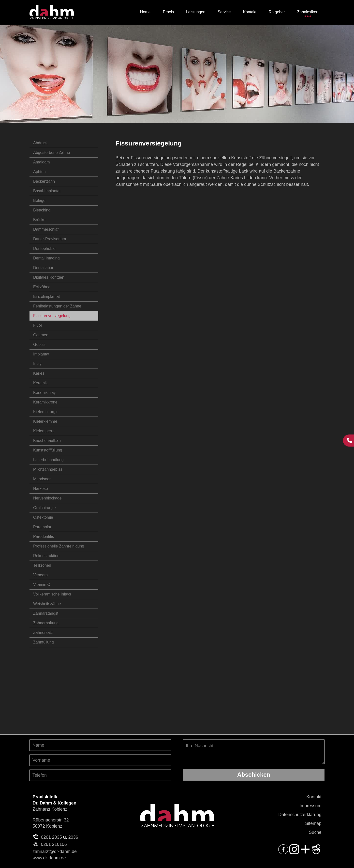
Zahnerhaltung (46, 623)
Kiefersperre (44, 431)
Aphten (39, 172)
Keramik (40, 383)
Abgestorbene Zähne (52, 153)
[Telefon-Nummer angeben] (100, 775)
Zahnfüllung (44, 642)
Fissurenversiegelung (52, 316)
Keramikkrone (45, 402)
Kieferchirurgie (46, 412)
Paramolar (42, 527)
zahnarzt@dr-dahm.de (55, 852)
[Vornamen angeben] (100, 760)
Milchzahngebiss (48, 469)
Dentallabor (43, 268)
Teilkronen (42, 565)
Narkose (41, 489)
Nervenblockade (47, 498)
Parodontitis (44, 537)
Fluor (38, 325)
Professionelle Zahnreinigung (59, 546)
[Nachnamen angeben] (100, 745)
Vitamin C (42, 585)
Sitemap (313, 823)
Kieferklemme (45, 421)
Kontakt (314, 797)
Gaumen (41, 335)
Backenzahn (44, 181)
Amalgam (42, 162)
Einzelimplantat (47, 297)
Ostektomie (43, 517)
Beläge (39, 201)
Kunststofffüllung (48, 450)
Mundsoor (42, 479)
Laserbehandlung (48, 460)
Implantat (41, 354)
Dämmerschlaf (46, 229)
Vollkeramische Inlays (52, 594)
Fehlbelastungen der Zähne (57, 306)
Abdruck (40, 143)
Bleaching (42, 210)
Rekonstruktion (46, 556)
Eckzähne (42, 287)
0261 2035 (52, 837)
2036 (73, 837)
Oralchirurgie (44, 508)
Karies (39, 373)
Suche (315, 832)
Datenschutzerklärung (300, 815)
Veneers (40, 575)
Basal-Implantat (47, 191)
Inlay (37, 364)
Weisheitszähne (47, 604)
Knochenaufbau (47, 441)
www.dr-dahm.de (49, 858)
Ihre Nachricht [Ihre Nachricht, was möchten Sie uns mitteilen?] (254, 752)
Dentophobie (44, 249)
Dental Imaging (46, 258)
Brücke (39, 220)
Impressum (310, 806)
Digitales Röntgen (49, 277)
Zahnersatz (43, 633)
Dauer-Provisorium (50, 239)
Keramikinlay (44, 393)
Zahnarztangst (46, 613)
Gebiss (39, 345)
